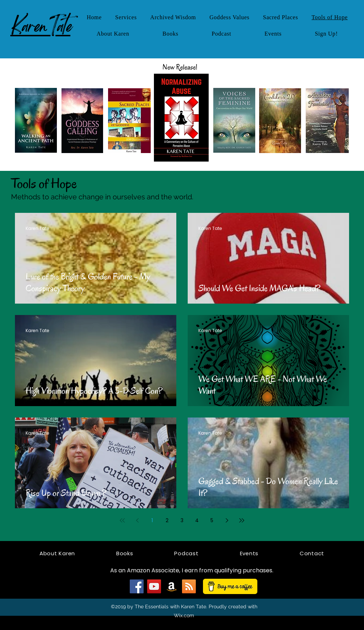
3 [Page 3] (182, 520)
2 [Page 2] (167, 520)
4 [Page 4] (197, 520)
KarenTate (40, 26)
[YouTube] (154, 586)
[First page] (122, 520)
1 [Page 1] (152, 520)
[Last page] (242, 520)
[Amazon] (172, 586)
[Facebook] (137, 586)
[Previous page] (137, 520)
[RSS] (189, 586)
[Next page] (227, 520)
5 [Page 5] (212, 520)
